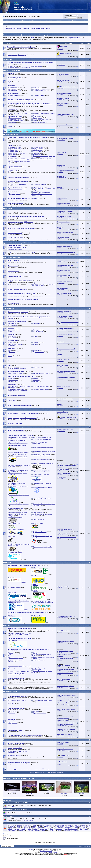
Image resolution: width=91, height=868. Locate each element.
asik (9, 807)
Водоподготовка (37, 118)
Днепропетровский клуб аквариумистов (39, 443)
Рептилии (12, 379)
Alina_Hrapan (51, 830)
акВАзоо (61, 656)
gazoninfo (61, 642)
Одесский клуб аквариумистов (42, 471)
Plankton (61, 463)
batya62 (28, 825)
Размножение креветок (16, 189)
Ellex (60, 413)
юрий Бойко (11, 825)
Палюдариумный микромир (41, 389)
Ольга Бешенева (72, 829)
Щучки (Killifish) (37, 155)
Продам (35, 653)
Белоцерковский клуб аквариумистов (20, 437)
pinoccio (61, 379)
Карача (60, 700)
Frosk (52, 829)
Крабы (35, 191)
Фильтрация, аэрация (15, 118)
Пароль (66, 18)
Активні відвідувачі (9, 803)
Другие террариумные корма (17, 369)
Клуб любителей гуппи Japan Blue (43, 547)
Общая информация (10, 691)
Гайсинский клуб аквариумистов (42, 440)
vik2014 (10, 829)
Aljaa (43, 826)
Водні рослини (8, 209)
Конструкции (13, 324)
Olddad (60, 632)
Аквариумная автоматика (16, 121)
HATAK (60, 223)
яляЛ (53, 826)
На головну (79, 846)
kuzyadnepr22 (58, 828)
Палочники (12, 346)
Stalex (9, 830)
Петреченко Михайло (27, 820)
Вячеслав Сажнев (15, 826)
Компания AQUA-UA (15, 587)
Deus (60, 247)
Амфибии (36, 379)
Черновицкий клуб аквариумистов (19, 504)
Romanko (61, 312)
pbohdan (61, 172)
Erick (46, 829)
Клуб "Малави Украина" (40, 532)
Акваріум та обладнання (12, 70)
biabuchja (61, 49)
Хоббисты (36, 711)
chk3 (29, 829)
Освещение (36, 116)
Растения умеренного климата (42, 374)
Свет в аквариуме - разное (41, 91)
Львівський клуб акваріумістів (41, 459)
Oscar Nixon (62, 140)
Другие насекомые (38, 352)
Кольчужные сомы (38, 150)
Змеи (11, 331)
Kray (58, 826)
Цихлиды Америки (38, 147)
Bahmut (60, 660)
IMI (89, 825)
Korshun (61, 154)
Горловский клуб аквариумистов (18, 443)
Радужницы (36, 153)
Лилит (72, 830)
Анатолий (61, 277)
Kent (60, 271)
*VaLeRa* (61, 731)
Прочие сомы (37, 152)
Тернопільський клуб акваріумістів (43, 483)
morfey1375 (61, 283)
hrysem (60, 475)
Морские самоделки (15, 284)
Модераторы (13, 711)
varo (60, 350)
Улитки (11, 381)
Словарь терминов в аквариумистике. (20, 68)
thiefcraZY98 (62, 65)
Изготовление (13, 325)
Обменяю (12, 655)
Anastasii (61, 336)
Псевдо (66, 16)
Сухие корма (37, 367)
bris (86, 829)
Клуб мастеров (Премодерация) (18, 513)
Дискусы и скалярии (15, 147)
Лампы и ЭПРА (37, 88)
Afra (60, 471)
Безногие (36, 336)
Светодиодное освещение (40, 89)
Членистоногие (13, 380)
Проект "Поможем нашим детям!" (42, 701)
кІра (60, 204)
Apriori (59, 830)
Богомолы (36, 350)
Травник (61, 419)
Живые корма (13, 367)
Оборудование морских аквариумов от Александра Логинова (43, 285)
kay (59, 667)
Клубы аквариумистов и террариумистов (17, 427)
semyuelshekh (62, 330)
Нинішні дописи (71, 20)
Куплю (11, 653)
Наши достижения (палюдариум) (18, 391)
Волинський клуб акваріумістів (18, 440)
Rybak (47, 826)
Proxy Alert (43, 852)
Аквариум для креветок (16, 187)
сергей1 (61, 266)
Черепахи (12, 330)
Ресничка (14, 830)
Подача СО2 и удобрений (40, 119)
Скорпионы (36, 343)
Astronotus (67, 828)
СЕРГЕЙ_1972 (62, 372)
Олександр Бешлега (64, 704)
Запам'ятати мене (83, 16)
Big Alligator (61, 188)
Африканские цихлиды (16, 149)
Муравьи (35, 344)
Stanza (19, 828)
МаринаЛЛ (49, 828)
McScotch (70, 825)
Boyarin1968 (49, 825)
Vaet (66, 829)
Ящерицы (36, 330)
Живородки (12, 155)
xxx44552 (61, 744)
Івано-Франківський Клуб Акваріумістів (44, 452)
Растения (36, 381)
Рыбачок (25, 826)
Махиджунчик (62, 318)
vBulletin (31, 850)
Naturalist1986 (62, 177)
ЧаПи (41, 20)
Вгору (89, 846)
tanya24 (61, 696)
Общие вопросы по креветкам (18, 185)
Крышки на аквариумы (15, 116)
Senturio (61, 531)
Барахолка (7, 626)
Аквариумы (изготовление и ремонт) (19, 114)
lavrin (60, 538)
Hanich (76, 830)
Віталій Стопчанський (46, 851)
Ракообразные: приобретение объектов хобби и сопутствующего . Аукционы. (42, 194)
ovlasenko (61, 289)
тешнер (60, 652)
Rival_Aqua (12, 792)
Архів (85, 846)
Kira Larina (30, 830)
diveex (41, 825)
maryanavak (67, 830)
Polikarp (61, 105)
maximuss (63, 826)
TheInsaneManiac (52, 852)
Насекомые (36, 380)
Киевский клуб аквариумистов (18, 454)
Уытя (44, 830)
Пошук (83, 20)
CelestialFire (62, 431)
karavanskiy (61, 736)
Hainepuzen (36, 826)
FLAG (60, 674)
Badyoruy (61, 95)
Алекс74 (26, 828)
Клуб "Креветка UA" (39, 520)
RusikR (23, 829)
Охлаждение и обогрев (16, 119)
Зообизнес (12, 713)
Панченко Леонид (63, 618)
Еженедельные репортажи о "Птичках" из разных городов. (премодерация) (19, 634)
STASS (60, 218)
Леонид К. (22, 830)
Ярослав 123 (62, 750)
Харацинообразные (39, 149)
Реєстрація (32, 20)
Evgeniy (17, 829)
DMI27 (84, 825)
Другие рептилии (38, 331)
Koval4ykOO (62, 89)
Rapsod (60, 167)
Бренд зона (7, 562)
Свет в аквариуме (14, 88)
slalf (60, 56)
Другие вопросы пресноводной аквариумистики (20, 243)
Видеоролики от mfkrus (39, 713)
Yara (81, 829)
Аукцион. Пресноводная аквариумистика (39, 669)
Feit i (41, 830)
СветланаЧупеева (60, 825)
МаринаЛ (41, 828)
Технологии (12, 122)
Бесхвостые (12, 338)
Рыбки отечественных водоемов (42, 159)
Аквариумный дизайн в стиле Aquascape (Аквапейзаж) (17, 248)
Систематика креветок (39, 185)
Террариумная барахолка (16, 660)
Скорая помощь (37, 66)
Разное (35, 121)
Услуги (11, 661)
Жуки (11, 350)
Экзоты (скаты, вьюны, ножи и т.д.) (19, 159)
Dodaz (35, 829)
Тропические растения (15, 374)
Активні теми (10, 20)
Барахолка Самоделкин (40, 122)
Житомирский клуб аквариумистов (43, 448)
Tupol (60, 126)
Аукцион (22, 20)
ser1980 (61, 478)
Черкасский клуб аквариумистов (42, 498)
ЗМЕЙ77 (61, 82)
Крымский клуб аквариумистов (42, 455)
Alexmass (61, 757)
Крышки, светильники (15, 91)
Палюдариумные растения (17, 389)
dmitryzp (77, 825)
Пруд (5, 409)
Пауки (11, 343)
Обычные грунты (14, 96)
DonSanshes (69, 826)
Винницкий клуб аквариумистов (42, 437)
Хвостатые (12, 336)
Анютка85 (75, 828)
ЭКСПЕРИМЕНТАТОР (64, 343)
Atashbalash (59, 829)
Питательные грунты (39, 96)
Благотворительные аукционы (18, 668)
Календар (59, 20)
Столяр (34, 825)
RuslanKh (61, 687)
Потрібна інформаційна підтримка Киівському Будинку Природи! (28, 29)
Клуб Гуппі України (38, 513)
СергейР (61, 239)
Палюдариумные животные (41, 386)
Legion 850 (61, 100)
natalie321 (61, 213)
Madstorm (36, 830)
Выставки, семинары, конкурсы (18, 701)
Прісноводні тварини (10, 135)
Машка (12, 828)
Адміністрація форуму (57, 773)
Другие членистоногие (15, 344)
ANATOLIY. (20, 825)
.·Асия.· (60, 324)
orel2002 (86, 826)
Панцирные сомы (14, 152)
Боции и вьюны (13, 157)
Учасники (49, 20)
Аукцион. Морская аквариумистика (19, 672)
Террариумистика (9, 308)
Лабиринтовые (13, 150)
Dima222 (61, 295)
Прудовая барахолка (39, 660)
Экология (12, 703)
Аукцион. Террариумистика (17, 674)
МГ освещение (13, 89)
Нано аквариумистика (15, 78)
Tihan (60, 228)
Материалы (36, 324)
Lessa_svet (61, 722)
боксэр (60, 467)
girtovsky (33, 828)
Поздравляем (13, 723)
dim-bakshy (78, 826)
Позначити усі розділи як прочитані (40, 773)
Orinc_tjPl (61, 388)
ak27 (29, 826)
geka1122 (61, 534)
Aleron (60, 75)
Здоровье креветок (14, 194)
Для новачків (8, 60)
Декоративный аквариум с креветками (44, 188)
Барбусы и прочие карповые (17, 153)
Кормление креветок (39, 187)
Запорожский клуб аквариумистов (19, 452)
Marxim (83, 828)
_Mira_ (60, 670)
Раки (10, 191)
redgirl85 (42, 829)
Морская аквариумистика (12, 257)
